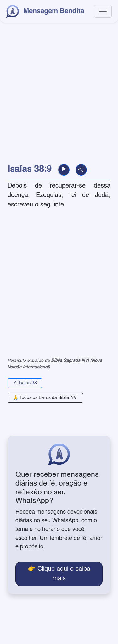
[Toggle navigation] (103, 11)
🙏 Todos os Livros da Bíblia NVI (45, 398)
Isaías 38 (25, 383)
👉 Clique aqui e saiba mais (59, 574)
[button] (64, 170)
